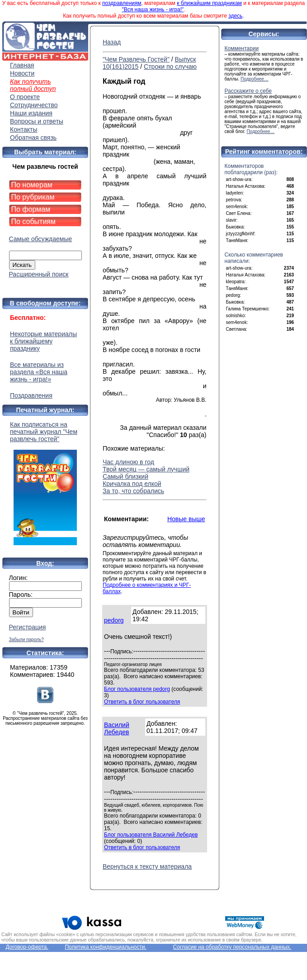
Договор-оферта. (27, 947)
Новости (22, 73)
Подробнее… (255, 79)
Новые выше (186, 519)
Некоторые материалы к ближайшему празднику (43, 341)
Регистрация (28, 627)
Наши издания (31, 113)
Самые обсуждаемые (41, 239)
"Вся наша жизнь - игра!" (153, 10)
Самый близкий (125, 476)
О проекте (25, 97)
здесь (235, 16)
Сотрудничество (34, 105)
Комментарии (242, 48)
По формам (31, 209)
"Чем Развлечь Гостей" (136, 59)
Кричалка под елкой (132, 484)
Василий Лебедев (117, 728)
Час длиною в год (128, 462)
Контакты (24, 129)
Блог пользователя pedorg (137, 689)
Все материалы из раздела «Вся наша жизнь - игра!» (39, 372)
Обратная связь (33, 138)
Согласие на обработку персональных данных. (232, 947)
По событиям (34, 221)
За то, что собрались (133, 491)
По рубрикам (33, 197)
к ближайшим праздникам (209, 3)
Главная (22, 65)
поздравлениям (122, 3)
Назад (112, 42)
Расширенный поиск (39, 274)
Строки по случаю (170, 67)
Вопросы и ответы (37, 121)
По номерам (32, 185)
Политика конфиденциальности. (105, 947)
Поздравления (31, 395)
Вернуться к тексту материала (147, 866)
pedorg (114, 620)
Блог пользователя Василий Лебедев (151, 835)
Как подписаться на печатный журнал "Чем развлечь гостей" (45, 483)
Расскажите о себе (248, 91)
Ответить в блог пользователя (142, 702)
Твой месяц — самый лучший (146, 469)
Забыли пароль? (26, 640)
